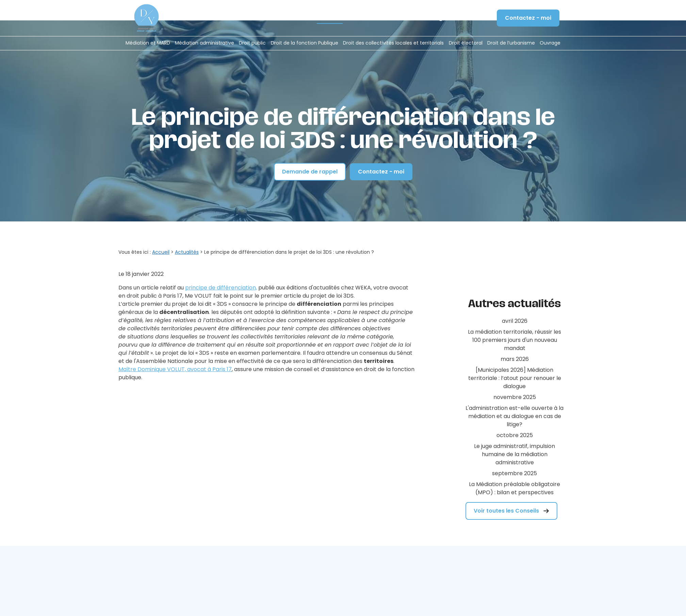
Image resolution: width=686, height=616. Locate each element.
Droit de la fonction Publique (305, 43)
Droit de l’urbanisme (511, 43)
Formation (361, 18)
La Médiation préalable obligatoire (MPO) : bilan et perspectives (514, 454)
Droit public (252, 43)
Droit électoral (466, 43)
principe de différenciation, (221, 266)
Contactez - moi (528, 18)
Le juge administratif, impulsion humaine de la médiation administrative (514, 420)
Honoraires (298, 18)
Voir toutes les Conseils (511, 477)
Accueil (236, 18)
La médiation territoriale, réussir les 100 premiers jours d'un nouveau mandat (514, 306)
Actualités (330, 18)
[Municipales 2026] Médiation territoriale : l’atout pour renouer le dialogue (515, 344)
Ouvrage (550, 43)
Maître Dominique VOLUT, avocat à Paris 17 (175, 348)
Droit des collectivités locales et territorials (393, 43)
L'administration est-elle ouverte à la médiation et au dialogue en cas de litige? (514, 382)
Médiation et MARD (148, 43)
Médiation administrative (205, 43)
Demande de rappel (310, 150)
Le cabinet (265, 18)
